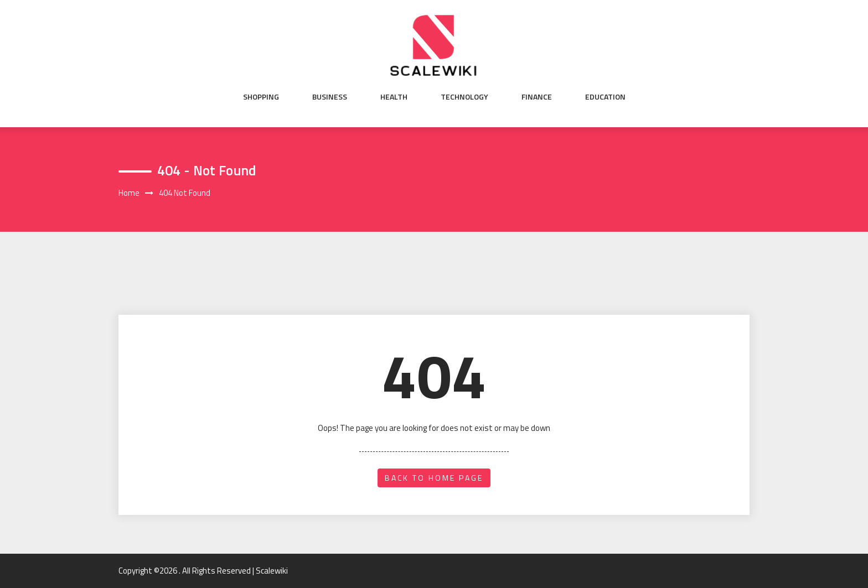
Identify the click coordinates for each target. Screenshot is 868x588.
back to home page (434, 478)
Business (330, 97)
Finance (537, 97)
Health (394, 97)
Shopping (261, 97)
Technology (464, 97)
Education (605, 97)
